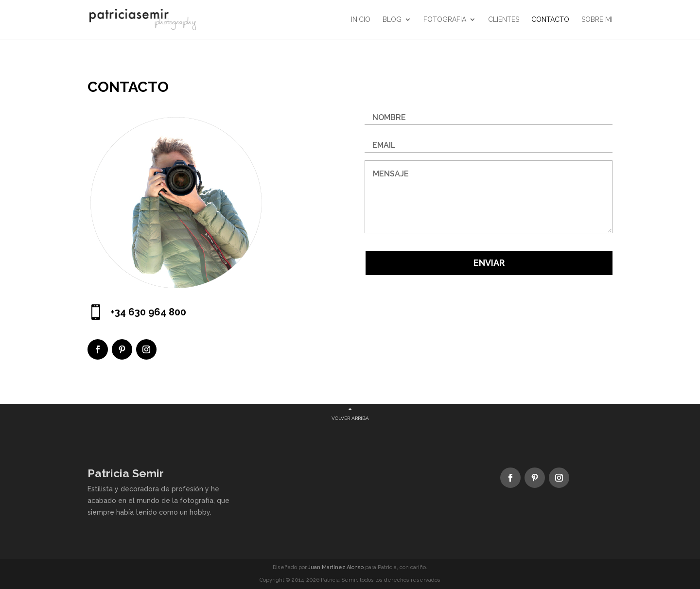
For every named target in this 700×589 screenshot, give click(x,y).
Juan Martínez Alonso (336, 567)
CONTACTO (550, 20)
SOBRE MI (597, 20)
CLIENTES (504, 20)
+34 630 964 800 (148, 312)
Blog (392, 20)
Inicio (361, 20)
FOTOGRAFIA (445, 20)
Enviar (489, 263)
